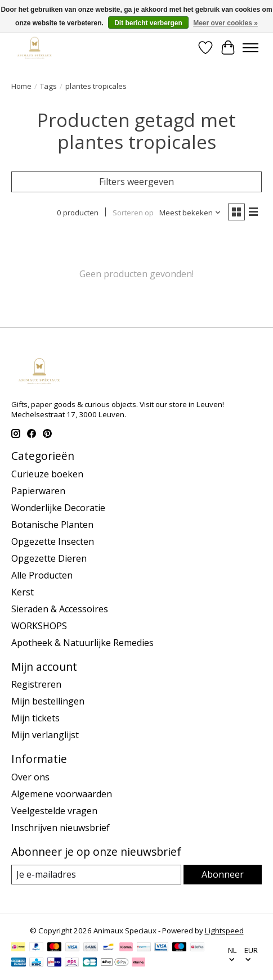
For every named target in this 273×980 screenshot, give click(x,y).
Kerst (23, 592)
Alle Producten (42, 575)
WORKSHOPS (39, 626)
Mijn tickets (35, 718)
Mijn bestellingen (48, 701)
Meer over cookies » (225, 23)
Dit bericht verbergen (148, 23)
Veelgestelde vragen (54, 811)
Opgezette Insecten (53, 541)
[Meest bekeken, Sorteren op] (190, 213)
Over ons (30, 777)
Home (21, 86)
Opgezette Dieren (49, 558)
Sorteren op (133, 213)
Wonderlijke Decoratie (58, 508)
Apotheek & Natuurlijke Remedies (82, 643)
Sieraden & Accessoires (60, 609)
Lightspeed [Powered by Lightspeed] (224, 931)
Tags (48, 86)
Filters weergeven (136, 182)
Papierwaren (38, 491)
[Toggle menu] (250, 48)
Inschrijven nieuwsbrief (61, 828)
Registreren (36, 684)
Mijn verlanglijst (45, 735)
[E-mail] (96, 875)
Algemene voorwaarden (62, 794)
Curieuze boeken (47, 474)
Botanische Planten (52, 525)
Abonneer (223, 874)
